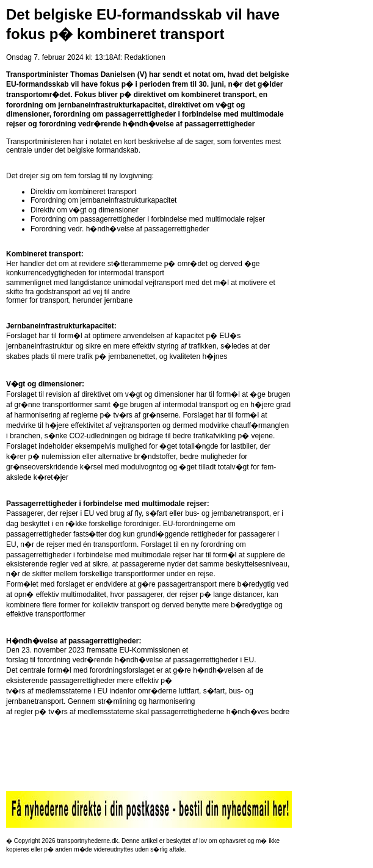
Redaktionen (144, 57)
